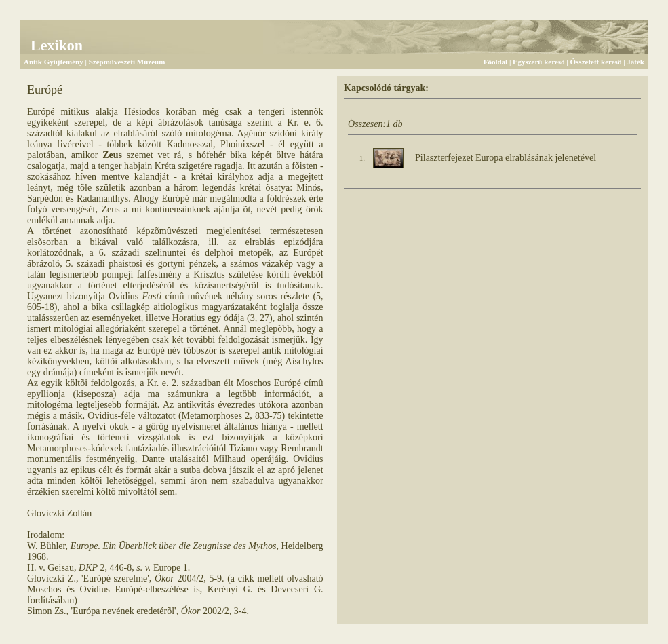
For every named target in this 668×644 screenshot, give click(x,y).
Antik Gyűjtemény (54, 62)
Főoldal (495, 62)
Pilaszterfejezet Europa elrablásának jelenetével (506, 158)
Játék (635, 62)
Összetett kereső (596, 62)
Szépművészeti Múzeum (127, 62)
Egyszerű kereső (538, 62)
